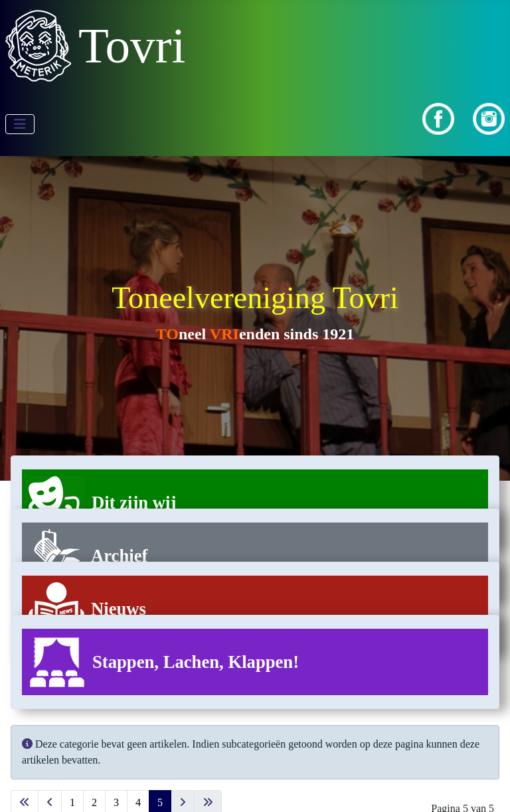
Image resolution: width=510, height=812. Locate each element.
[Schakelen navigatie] (20, 124)
